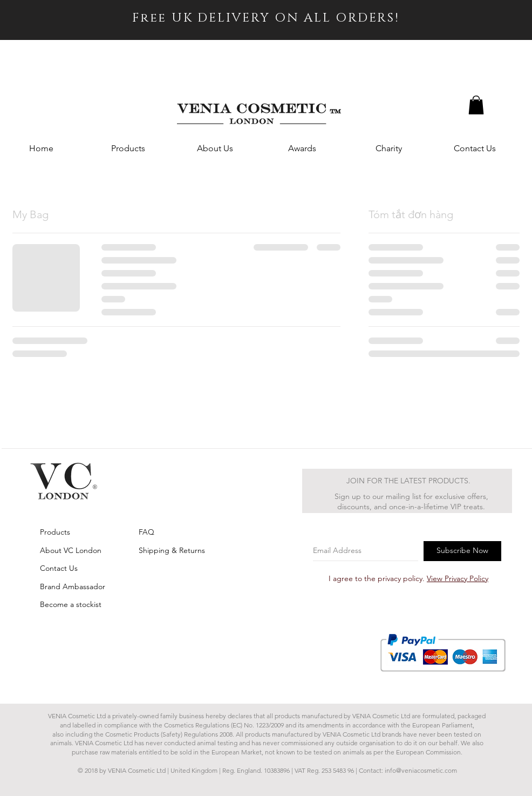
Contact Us (59, 568)
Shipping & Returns (172, 550)
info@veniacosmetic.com (421, 770)
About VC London (71, 550)
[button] (476, 105)
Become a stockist (71, 604)
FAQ (146, 532)
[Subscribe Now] (462, 551)
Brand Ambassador (73, 586)
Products (55, 532)
